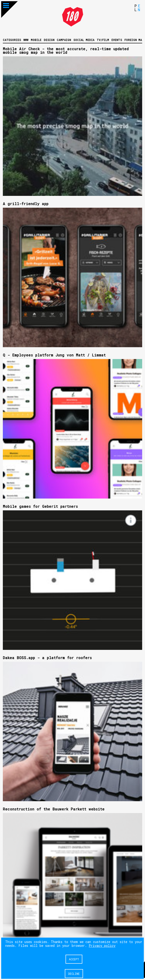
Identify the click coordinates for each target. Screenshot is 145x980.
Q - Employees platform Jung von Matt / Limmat (54, 355)
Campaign (64, 40)
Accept (74, 959)
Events (117, 40)
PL (136, 8)
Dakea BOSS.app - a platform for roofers (47, 658)
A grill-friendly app (26, 204)
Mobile (36, 40)
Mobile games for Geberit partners (40, 506)
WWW (26, 40)
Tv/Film (103, 40)
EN (139, 8)
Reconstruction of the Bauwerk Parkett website (54, 809)
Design (49, 40)
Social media (84, 40)
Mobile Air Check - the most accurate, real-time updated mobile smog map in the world (66, 50)
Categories (12, 40)
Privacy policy (102, 946)
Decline (74, 974)
